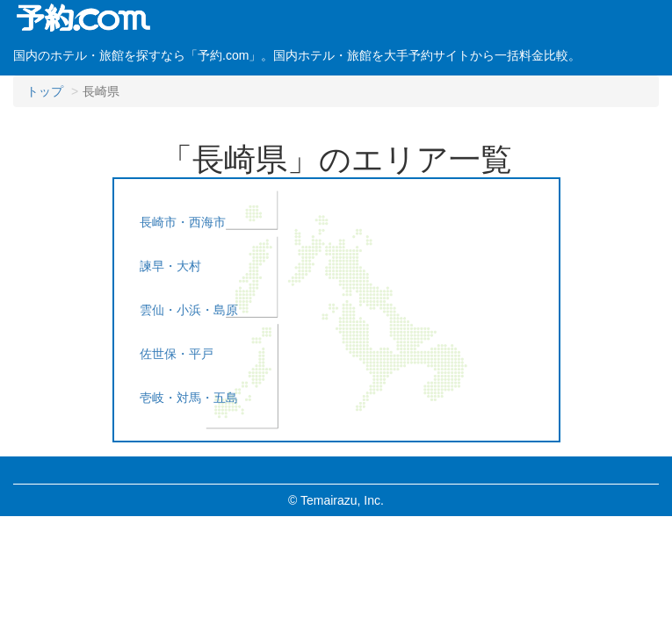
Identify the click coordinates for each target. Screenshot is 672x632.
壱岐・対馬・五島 (189, 398)
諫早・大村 (170, 266)
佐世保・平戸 (177, 354)
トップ (45, 91)
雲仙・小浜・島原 (189, 310)
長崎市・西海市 (183, 222)
